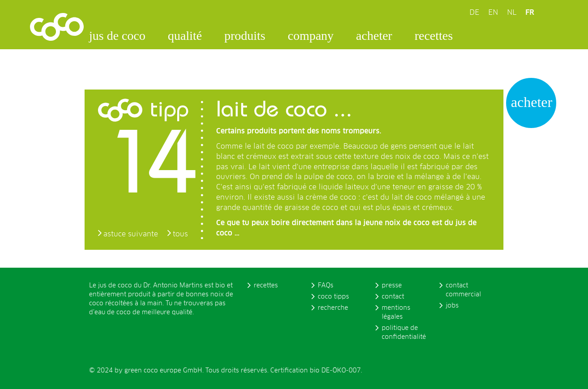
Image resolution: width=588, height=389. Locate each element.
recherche (333, 308)
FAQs (326, 286)
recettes (434, 36)
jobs (452, 306)
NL (512, 13)
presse (392, 286)
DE (474, 13)
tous (180, 234)
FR (530, 13)
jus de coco (117, 36)
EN (493, 13)
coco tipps (333, 297)
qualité (185, 36)
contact (393, 297)
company (311, 36)
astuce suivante (131, 234)
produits (245, 36)
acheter (374, 36)
